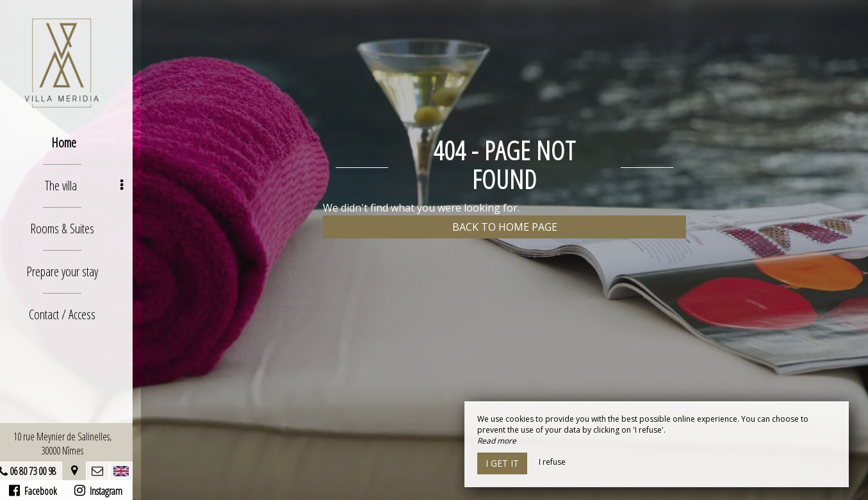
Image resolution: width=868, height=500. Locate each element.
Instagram (106, 491)
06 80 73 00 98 (41, 471)
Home (72, 143)
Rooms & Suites (70, 229)
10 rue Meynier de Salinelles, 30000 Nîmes (71, 444)
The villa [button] (92, 186)
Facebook (41, 491)
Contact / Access (70, 314)
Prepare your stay (70, 271)
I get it (502, 463)
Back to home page (505, 227)
